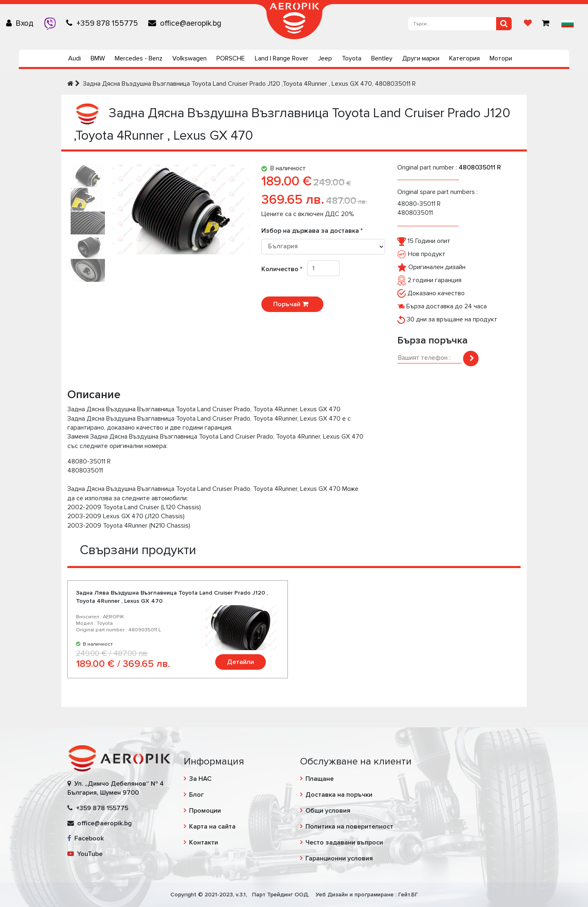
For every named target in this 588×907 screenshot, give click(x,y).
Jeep (325, 58)
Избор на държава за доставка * (312, 231)
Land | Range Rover (282, 58)
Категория (464, 58)
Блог (196, 795)
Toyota (352, 58)
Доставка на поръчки (339, 795)
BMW (98, 58)
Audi (75, 58)
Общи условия (328, 811)
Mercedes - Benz (139, 58)
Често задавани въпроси (344, 842)
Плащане (320, 779)
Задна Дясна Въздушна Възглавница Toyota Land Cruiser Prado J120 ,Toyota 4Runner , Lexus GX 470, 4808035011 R (249, 84)
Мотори (501, 58)
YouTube (85, 854)
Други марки (421, 58)
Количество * (284, 269)
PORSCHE (231, 58)
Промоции (205, 811)
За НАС (200, 779)
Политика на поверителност (349, 827)
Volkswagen (189, 58)
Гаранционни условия (339, 858)
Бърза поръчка (432, 340)
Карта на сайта (212, 827)
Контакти (204, 842)
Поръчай (292, 304)
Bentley (382, 58)
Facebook (86, 838)
